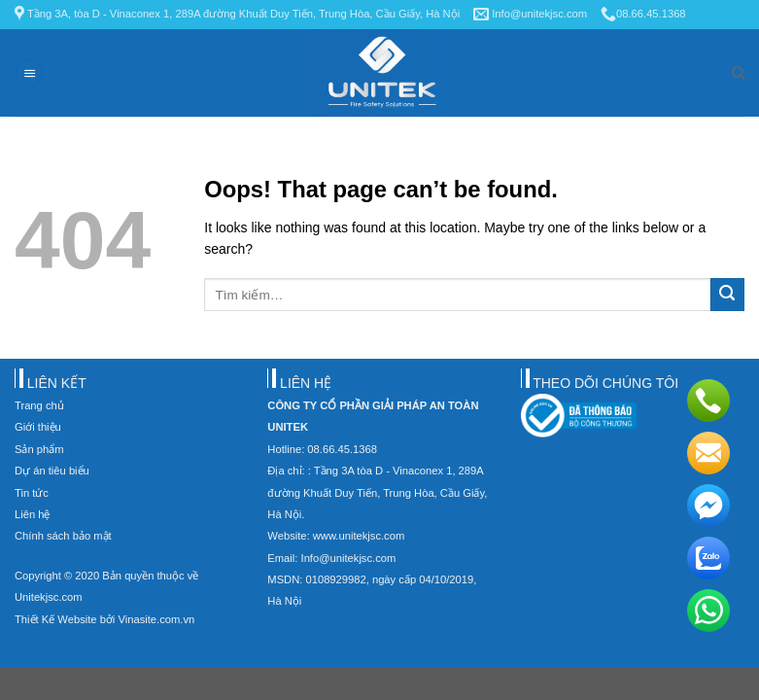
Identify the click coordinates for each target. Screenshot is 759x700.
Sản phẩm (39, 449)
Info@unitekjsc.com (530, 14)
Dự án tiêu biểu (52, 471)
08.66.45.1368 (643, 14)
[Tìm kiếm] (738, 73)
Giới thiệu (38, 427)
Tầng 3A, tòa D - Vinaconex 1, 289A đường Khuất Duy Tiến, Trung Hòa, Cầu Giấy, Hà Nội (237, 14)
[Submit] (727, 295)
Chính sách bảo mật (63, 536)
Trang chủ (39, 405)
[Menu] (29, 73)
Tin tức (32, 493)
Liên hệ (32, 514)
